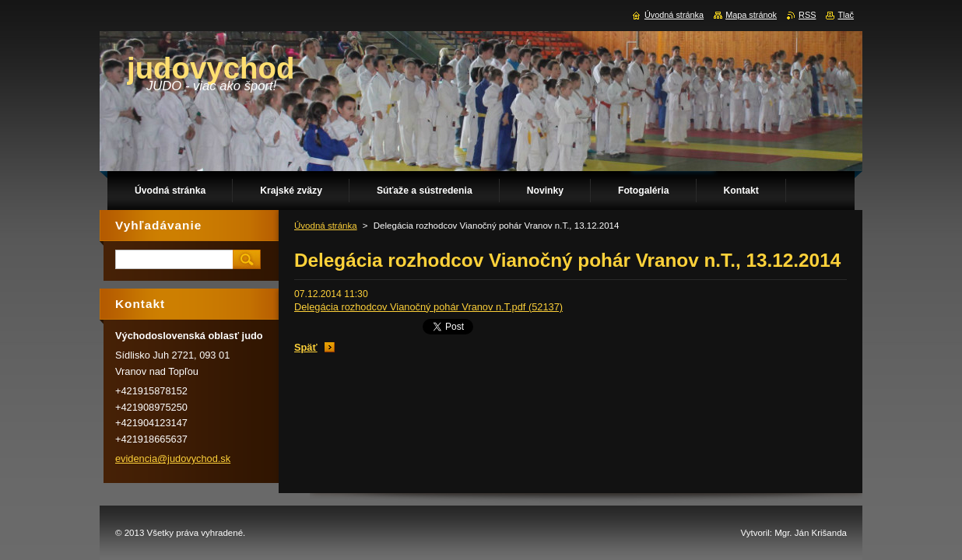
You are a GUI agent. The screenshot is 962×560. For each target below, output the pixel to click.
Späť (306, 347)
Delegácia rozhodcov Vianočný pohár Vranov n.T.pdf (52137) (428, 307)
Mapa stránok (751, 15)
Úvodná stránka (326, 226)
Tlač (846, 15)
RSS (807, 15)
